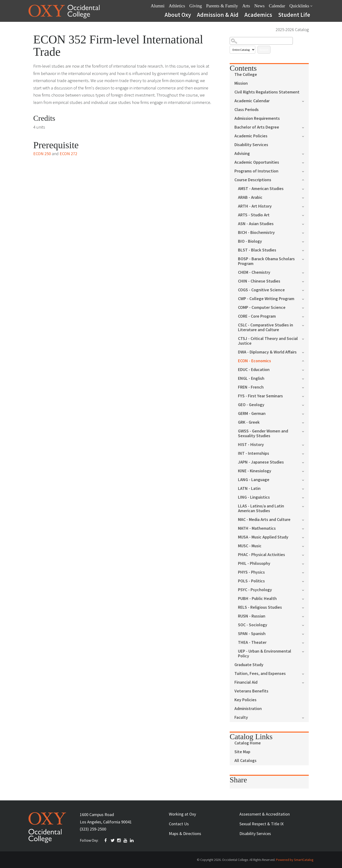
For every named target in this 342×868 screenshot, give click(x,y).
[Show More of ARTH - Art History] (305, 206)
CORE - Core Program (257, 316)
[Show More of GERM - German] (305, 413)
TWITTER (113, 840)
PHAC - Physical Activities (261, 555)
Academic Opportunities (257, 162)
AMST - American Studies (261, 189)
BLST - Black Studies (257, 250)
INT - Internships (254, 453)
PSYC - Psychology (255, 590)
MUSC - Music (250, 546)
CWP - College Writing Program (266, 299)
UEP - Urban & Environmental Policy (265, 654)
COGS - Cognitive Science (261, 290)
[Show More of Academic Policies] (305, 136)
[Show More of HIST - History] (305, 444)
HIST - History (251, 445)
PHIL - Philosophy (254, 564)
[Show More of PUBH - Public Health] (305, 598)
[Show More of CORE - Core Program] (305, 316)
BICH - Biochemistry (256, 233)
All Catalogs (245, 761)
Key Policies (245, 700)
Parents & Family (222, 6)
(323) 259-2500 (93, 829)
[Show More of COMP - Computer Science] (305, 307)
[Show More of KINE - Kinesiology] (305, 471)
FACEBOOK (106, 840)
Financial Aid (246, 682)
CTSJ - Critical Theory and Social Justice (268, 341)
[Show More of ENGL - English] (305, 378)
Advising (242, 154)
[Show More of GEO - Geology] (305, 405)
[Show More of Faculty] (305, 717)
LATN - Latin (249, 489)
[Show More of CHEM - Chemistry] (305, 272)
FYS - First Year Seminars (260, 396)
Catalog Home (248, 743)
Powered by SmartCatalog (295, 860)
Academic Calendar (252, 101)
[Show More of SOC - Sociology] (305, 625)
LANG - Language (254, 480)
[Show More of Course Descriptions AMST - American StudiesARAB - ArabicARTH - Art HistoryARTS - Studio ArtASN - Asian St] (305, 179)
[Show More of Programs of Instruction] (305, 171)
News (259, 6)
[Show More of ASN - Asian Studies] (305, 224)
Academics (258, 15)
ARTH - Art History (255, 206)
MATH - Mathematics (257, 528)
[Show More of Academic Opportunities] (305, 162)
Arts (246, 6)
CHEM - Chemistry (254, 272)
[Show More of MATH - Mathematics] (305, 528)
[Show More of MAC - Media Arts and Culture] (305, 519)
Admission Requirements (257, 118)
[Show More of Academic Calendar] (305, 101)
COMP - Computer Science (262, 308)
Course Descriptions (253, 180)
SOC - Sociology (253, 625)
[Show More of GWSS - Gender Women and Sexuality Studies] (305, 431)
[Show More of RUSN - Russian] (305, 616)
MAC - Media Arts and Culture (264, 520)
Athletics (177, 6)
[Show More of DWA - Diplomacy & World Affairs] (305, 352)
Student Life (294, 15)
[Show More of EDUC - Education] (305, 369)
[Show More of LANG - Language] (305, 480)
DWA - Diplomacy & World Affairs (267, 352)
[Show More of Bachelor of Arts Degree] (305, 127)
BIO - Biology (250, 241)
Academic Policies (251, 136)
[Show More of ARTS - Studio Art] (305, 215)
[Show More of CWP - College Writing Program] (305, 299)
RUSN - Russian (252, 616)
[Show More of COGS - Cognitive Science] (305, 290)
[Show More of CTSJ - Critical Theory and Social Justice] (305, 338)
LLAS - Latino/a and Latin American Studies (261, 508)
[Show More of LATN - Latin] (305, 488)
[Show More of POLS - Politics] (305, 581)
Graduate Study (249, 665)
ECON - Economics (254, 361)
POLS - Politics (251, 581)
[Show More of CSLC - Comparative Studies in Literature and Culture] (305, 325)
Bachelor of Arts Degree (257, 127)
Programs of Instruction (256, 171)
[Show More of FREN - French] (305, 387)
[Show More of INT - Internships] (305, 453)
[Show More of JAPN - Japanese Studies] (305, 462)
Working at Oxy (182, 814)
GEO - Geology (251, 405)
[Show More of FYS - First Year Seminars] (305, 396)
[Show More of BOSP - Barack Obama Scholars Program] (305, 259)
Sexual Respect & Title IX (261, 824)
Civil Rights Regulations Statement (267, 92)
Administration (248, 709)
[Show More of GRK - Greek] (305, 422)
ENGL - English (251, 378)
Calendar (277, 6)
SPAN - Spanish (252, 634)
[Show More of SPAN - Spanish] (305, 634)
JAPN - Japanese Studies (261, 462)
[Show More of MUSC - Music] (305, 546)
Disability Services (251, 145)
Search (264, 50)
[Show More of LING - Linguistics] (305, 497)
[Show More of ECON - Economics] (305, 360)
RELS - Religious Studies (260, 607)
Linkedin (132, 840)
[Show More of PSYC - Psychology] (305, 590)
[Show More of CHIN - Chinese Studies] (305, 281)
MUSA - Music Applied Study (263, 537)
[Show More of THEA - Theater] (305, 642)
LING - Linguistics (254, 497)
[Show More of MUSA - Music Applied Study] (305, 537)
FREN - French (251, 387)
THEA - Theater (252, 643)
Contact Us (179, 824)
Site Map (242, 752)
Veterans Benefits (251, 691)
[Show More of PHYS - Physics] (305, 572)
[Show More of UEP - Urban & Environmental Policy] (305, 651)
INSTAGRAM (119, 840)
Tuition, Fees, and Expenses (260, 674)
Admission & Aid (218, 15)
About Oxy (178, 15)
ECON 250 (42, 154)
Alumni (158, 6)
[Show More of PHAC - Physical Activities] (305, 555)
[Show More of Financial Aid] (305, 682)
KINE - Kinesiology (255, 471)
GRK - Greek (249, 422)
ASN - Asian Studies (256, 224)
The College (246, 75)
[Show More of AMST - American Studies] (305, 188)
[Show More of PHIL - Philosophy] (305, 563)
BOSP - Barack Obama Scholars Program (266, 261)
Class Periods (247, 110)
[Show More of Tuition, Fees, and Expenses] (305, 673)
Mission (241, 83)
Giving (196, 6)
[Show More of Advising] (305, 153)
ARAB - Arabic (250, 197)
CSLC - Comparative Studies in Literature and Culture (266, 327)
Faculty (241, 717)
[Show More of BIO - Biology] (305, 241)
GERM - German (252, 414)
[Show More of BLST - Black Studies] (305, 250)
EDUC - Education (254, 370)
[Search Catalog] (261, 41)
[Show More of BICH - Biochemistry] (305, 232)
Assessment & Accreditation (265, 814)
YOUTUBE (126, 840)
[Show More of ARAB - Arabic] (305, 197)
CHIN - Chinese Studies (259, 281)
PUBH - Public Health (257, 599)
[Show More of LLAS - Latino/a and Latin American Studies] (305, 506)
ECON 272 (68, 154)
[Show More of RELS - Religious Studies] (305, 607)
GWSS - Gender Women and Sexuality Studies (263, 434)
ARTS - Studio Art (254, 215)
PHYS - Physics (251, 572)
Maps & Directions (185, 833)
